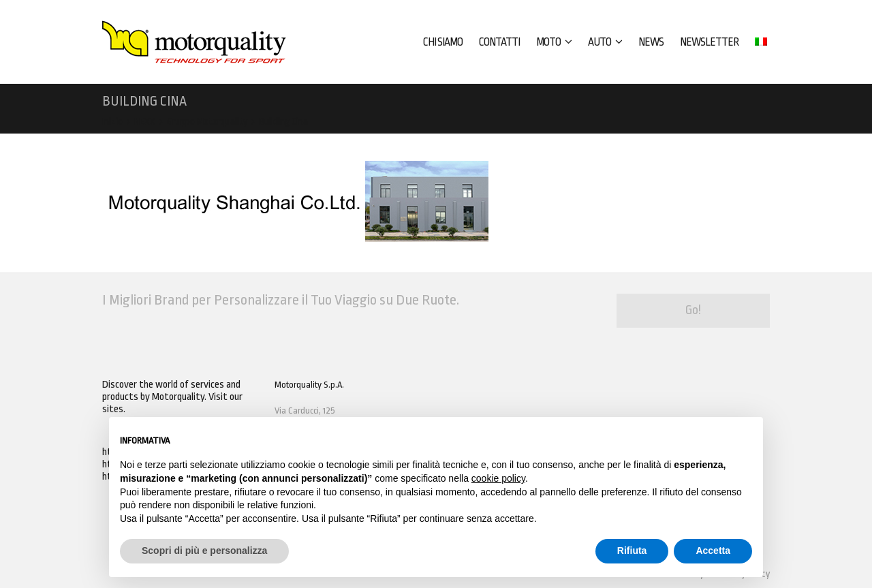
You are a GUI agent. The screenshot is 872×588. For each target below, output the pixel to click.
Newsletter (709, 42)
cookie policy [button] (498, 478)
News (651, 42)
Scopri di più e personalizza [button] (204, 551)
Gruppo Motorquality (207, 122)
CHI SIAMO (443, 42)
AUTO (605, 42)
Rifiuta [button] (632, 551)
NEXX (145, 122)
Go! (693, 310)
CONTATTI (499, 42)
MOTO (554, 42)
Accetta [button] (713, 551)
